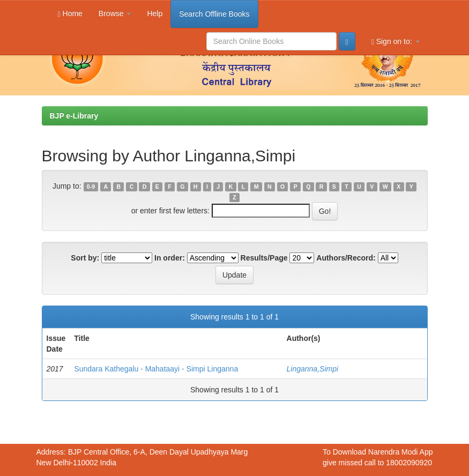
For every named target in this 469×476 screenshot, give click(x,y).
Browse (115, 13)
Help (155, 13)
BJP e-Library (74, 116)
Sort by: (85, 258)
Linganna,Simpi (313, 369)
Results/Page (264, 258)
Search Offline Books (214, 14)
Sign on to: (396, 42)
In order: (170, 258)
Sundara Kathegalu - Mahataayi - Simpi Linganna (156, 369)
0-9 (91, 187)
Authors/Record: (346, 258)
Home (70, 14)
